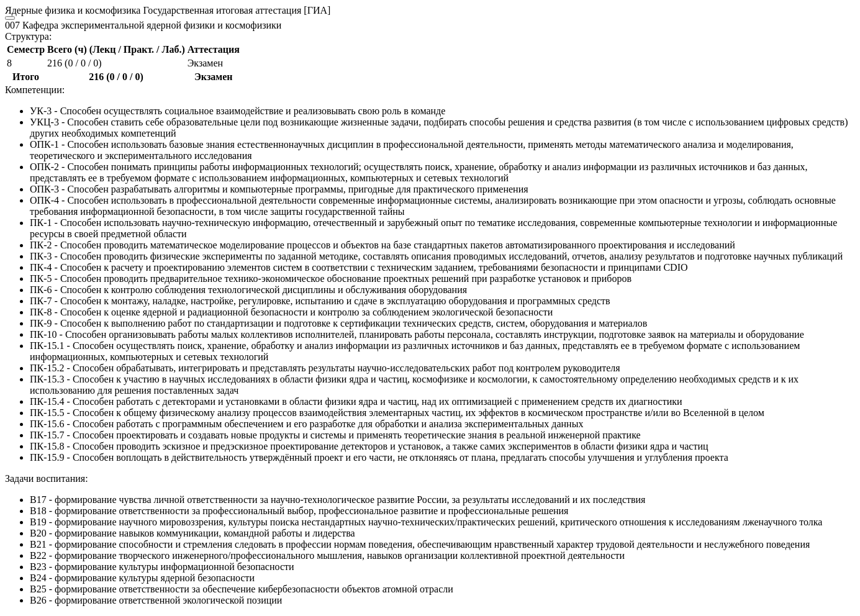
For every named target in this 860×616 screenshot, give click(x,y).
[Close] (10, 18)
